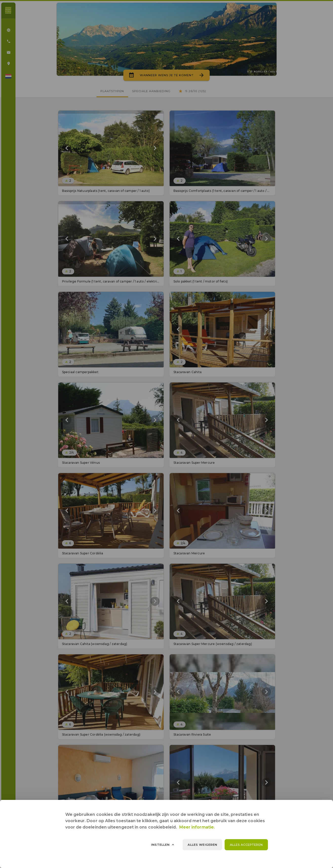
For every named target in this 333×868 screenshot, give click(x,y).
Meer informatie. (197, 827)
